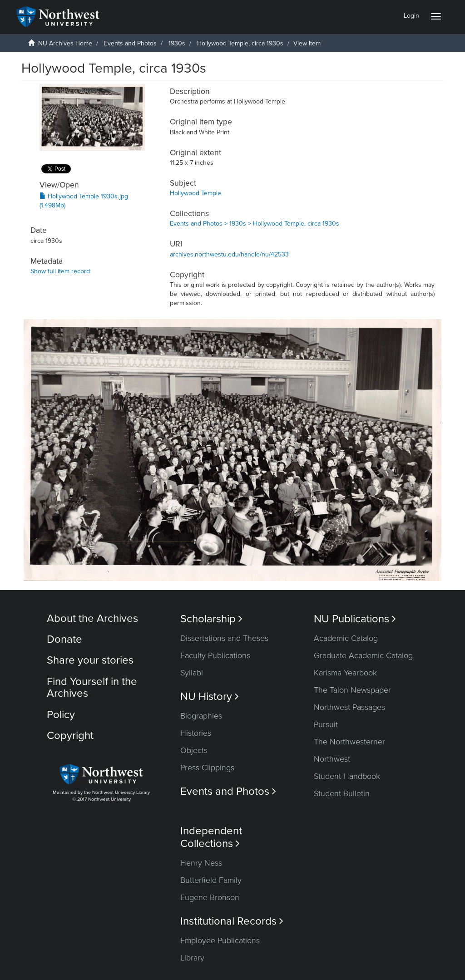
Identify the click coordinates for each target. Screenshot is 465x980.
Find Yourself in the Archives (92, 687)
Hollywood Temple (195, 193)
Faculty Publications (215, 655)
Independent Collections (211, 837)
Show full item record (60, 271)
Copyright (70, 736)
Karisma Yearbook (345, 673)
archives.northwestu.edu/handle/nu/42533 (229, 254)
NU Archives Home (65, 43)
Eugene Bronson (210, 897)
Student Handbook (347, 776)
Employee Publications (220, 941)
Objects (194, 750)
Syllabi (192, 673)
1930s (177, 43)
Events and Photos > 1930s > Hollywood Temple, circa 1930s (255, 224)
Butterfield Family (211, 880)
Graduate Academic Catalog (363, 655)
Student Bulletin (342, 793)
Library (192, 958)
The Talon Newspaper (352, 690)
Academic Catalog (346, 638)
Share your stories (90, 660)
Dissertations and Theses (224, 638)
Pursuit (326, 724)
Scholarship (211, 619)
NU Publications (355, 619)
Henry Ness (201, 863)
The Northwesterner (349, 742)
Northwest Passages (349, 707)
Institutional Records (232, 921)
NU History (210, 697)
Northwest (332, 759)
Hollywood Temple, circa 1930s (240, 43)
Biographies (201, 716)
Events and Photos (130, 43)
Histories (196, 733)
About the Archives (92, 618)
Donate (64, 639)
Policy (61, 715)
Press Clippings (207, 768)
